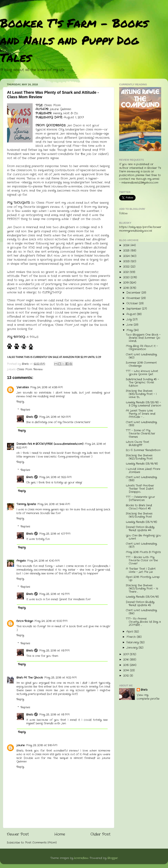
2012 (126, 676)
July (130, 320)
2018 (126, 288)
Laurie (21, 745)
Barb (30, 417)
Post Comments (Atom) (41, 843)
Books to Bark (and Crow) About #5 (139, 507)
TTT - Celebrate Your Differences (140, 499)
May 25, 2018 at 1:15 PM (54, 715)
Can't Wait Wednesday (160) (141, 356)
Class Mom (24, 369)
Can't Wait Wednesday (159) (141, 424)
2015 (126, 665)
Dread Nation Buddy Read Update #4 (140, 529)
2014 (127, 670)
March (132, 637)
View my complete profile (148, 697)
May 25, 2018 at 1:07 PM (55, 534)
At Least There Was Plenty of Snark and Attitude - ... (141, 414)
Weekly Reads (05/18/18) (142, 464)
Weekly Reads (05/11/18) (141, 522)
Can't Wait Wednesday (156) (141, 612)
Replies (25, 410)
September (134, 309)
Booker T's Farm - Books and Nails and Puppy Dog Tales (74, 40)
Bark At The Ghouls (30, 678)
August (132, 314)
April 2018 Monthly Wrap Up (143, 579)
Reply (20, 402)
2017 (126, 654)
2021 (126, 272)
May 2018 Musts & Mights (143, 552)
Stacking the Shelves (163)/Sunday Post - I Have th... (141, 394)
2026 (127, 245)
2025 (127, 251)
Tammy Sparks (26, 504)
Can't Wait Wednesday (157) (141, 545)
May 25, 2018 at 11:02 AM (60, 678)
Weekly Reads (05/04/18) (142, 597)
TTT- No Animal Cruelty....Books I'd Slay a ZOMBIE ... (143, 622)
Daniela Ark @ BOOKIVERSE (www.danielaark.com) (50, 444)
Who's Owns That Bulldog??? (137, 444)
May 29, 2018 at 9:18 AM (42, 745)
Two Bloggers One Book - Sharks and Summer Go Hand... (143, 338)
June (130, 325)
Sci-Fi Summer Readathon (143, 450)
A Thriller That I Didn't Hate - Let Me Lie (141, 570)
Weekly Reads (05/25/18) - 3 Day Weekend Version (143, 404)
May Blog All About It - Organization (142, 348)
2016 (126, 660)
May (130, 330)
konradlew (81, 858)
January (132, 648)
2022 (127, 267)
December (134, 293)
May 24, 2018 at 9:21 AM (55, 417)
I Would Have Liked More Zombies (143, 471)
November (134, 298)
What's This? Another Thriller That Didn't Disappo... (140, 489)
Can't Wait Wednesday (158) (141, 479)
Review (38, 369)
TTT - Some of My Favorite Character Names (140, 434)
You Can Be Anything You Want (143, 537)
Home (60, 834)
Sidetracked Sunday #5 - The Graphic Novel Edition (142, 383)
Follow (123, 213)
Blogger (113, 858)
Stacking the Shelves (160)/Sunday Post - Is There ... (142, 589)
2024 (127, 256)
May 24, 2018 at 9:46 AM (54, 504)
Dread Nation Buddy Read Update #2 (140, 604)
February (133, 642)
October (133, 303)
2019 (126, 283)
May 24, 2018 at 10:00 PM (51, 621)
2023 (127, 261)
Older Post (100, 834)
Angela (21, 561)
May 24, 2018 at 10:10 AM (43, 561)
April (130, 632)
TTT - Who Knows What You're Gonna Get (142, 373)
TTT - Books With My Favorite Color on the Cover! (142, 560)
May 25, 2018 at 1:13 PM (54, 651)
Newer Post (18, 834)
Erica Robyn (25, 621)
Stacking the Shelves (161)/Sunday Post (139, 515)
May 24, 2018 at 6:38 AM (46, 387)
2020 (127, 277)
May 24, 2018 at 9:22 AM (55, 477)
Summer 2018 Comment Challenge (141, 364)
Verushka (23, 387)
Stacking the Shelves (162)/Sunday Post (139, 457)
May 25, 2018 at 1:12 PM (54, 594)
